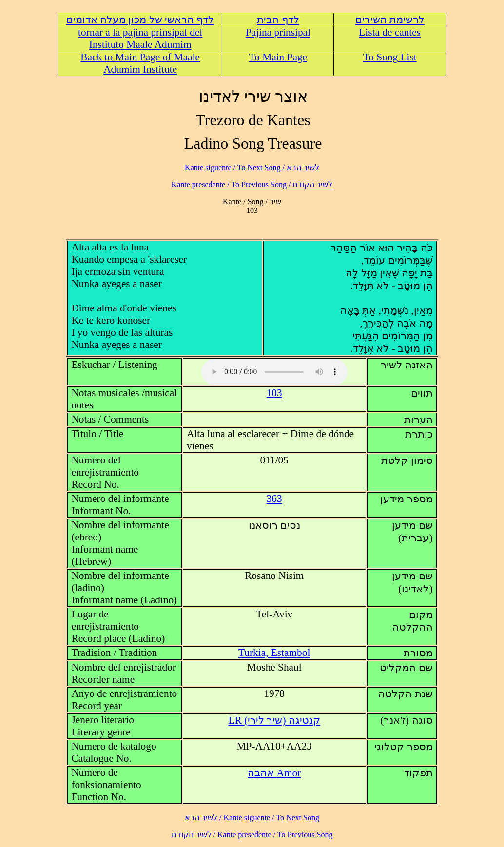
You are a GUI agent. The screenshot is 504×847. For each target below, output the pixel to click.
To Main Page (278, 57)
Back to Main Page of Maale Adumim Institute (140, 63)
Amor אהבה (274, 773)
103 (274, 393)
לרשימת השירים (390, 19)
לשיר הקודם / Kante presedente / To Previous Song (252, 184)
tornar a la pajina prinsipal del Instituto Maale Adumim (140, 38)
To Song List (390, 57)
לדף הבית (278, 19)
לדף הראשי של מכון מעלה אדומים (140, 19)
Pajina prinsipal (278, 32)
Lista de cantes (390, 32)
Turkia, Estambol (274, 653)
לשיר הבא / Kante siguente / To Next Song (252, 167)
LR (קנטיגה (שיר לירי (274, 720)
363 (274, 499)
